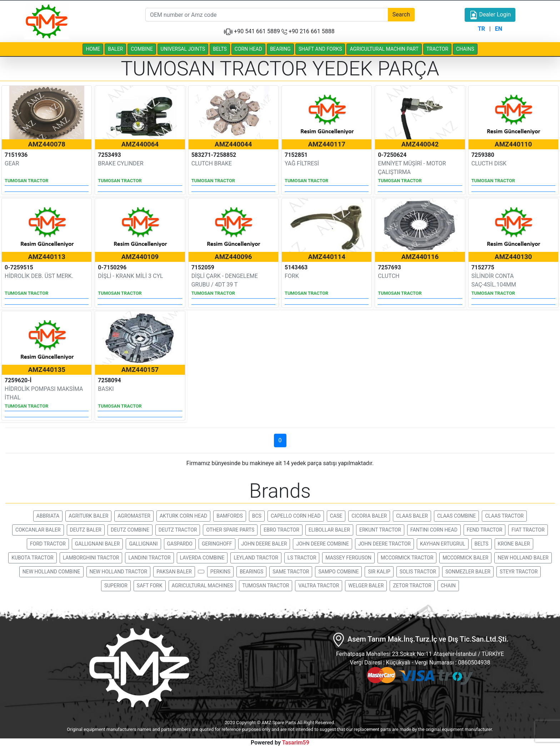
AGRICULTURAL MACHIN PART (384, 49)
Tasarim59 (296, 743)
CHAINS (465, 49)
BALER (115, 49)
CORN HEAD (248, 49)
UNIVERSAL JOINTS (183, 49)
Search (401, 14)
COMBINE (142, 49)
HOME (93, 49)
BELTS (220, 49)
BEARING (280, 49)
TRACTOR (437, 49)
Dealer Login (490, 15)
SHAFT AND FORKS (320, 49)
